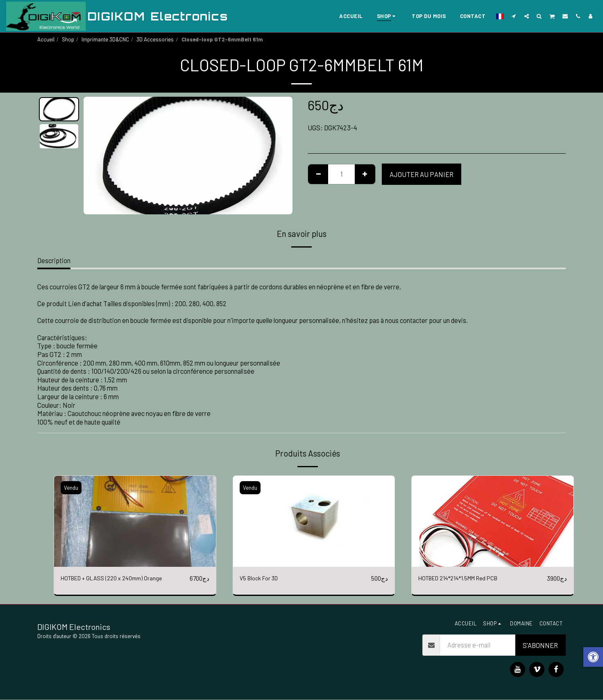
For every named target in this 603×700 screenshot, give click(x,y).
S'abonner (540, 645)
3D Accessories (155, 39)
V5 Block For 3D (262, 578)
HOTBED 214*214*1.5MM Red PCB (466, 578)
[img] (135, 521)
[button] (514, 16)
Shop (68, 39)
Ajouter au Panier (422, 174)
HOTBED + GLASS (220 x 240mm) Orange (119, 578)
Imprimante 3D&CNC (105, 39)
